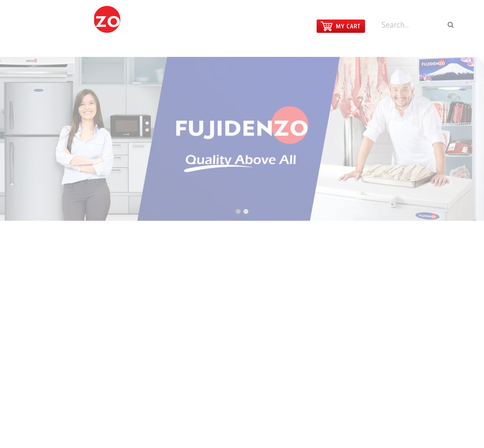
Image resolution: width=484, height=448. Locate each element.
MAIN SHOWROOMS (283, 47)
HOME (197, 47)
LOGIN (429, 4)
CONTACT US (335, 47)
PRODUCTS (232, 47)
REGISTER (450, 4)
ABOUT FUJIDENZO (386, 47)
